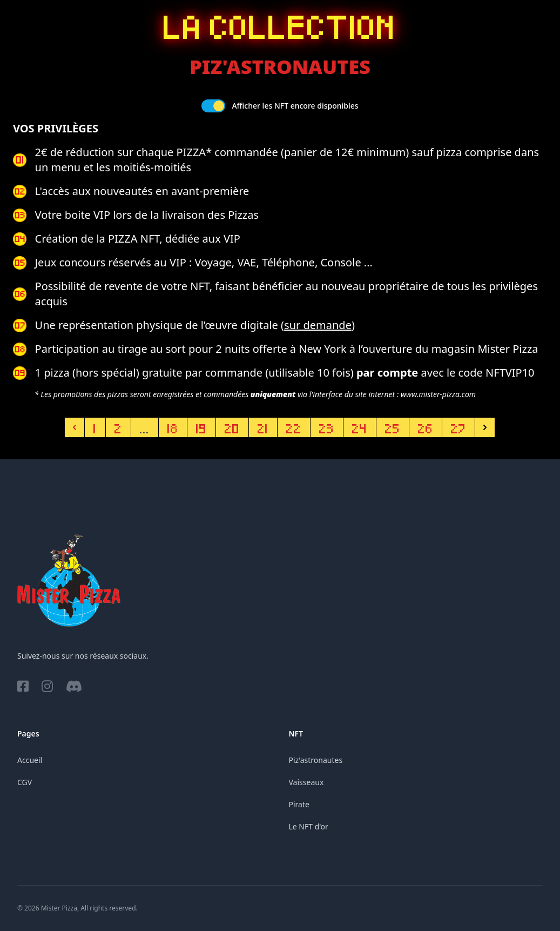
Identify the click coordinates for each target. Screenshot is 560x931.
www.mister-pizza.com (438, 394)
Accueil (30, 760)
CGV (25, 782)
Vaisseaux (306, 782)
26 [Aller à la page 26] (426, 427)
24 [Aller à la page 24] (360, 427)
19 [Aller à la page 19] (201, 427)
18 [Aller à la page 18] (173, 427)
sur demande (318, 325)
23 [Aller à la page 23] (327, 427)
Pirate (299, 804)
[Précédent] (75, 427)
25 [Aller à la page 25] (393, 427)
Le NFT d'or (309, 826)
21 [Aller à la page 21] (263, 427)
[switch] (213, 106)
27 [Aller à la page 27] (458, 427)
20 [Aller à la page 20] (232, 427)
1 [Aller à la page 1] (95, 427)
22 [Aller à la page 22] (294, 427)
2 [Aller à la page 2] (118, 427)
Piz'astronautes (316, 760)
